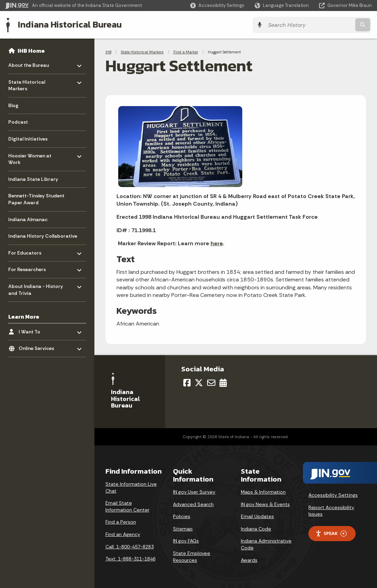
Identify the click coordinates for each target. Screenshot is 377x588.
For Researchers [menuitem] (28, 267)
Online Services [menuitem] (39, 346)
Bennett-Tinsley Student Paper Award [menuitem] (36, 199)
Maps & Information (263, 492)
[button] (217, 5)
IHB (108, 52)
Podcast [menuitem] (18, 122)
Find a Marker (186, 52)
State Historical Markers (142, 52)
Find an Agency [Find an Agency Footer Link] (123, 534)
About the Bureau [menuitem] (29, 63)
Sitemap (183, 528)
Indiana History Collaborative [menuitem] (43, 236)
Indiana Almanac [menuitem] (28, 219)
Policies (182, 516)
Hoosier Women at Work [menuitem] (30, 157)
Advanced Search (193, 504)
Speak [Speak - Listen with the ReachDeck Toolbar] (331, 533)
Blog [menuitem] (13, 105)
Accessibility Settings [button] (333, 495)
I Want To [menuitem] (39, 330)
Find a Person (121, 522)
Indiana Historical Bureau (69, 24)
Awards (249, 559)
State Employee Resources (192, 556)
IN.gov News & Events (265, 504)
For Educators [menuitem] (28, 251)
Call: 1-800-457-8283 (130, 546)
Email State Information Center (128, 506)
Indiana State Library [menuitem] (33, 179)
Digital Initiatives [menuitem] (28, 138)
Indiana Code (256, 528)
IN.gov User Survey (194, 492)
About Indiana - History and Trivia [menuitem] (36, 288)
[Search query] (327, 25)
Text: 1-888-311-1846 (130, 558)
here (217, 243)
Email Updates (257, 516)
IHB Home (31, 50)
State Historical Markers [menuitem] (28, 84)
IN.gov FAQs (186, 540)
